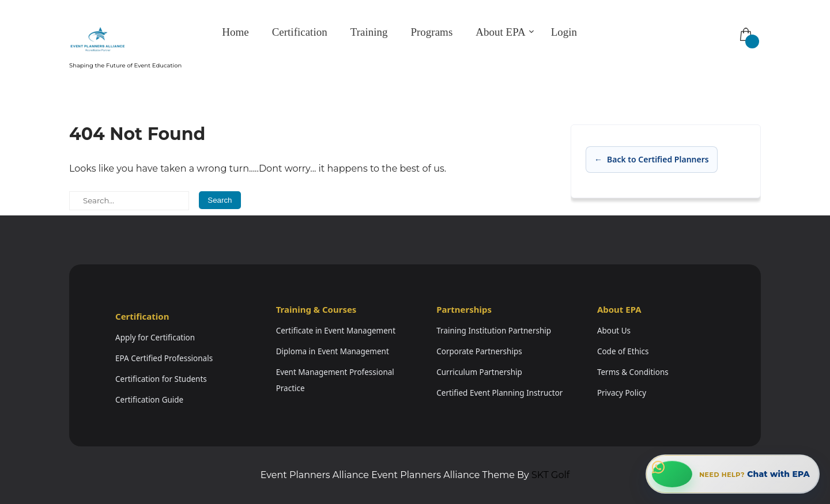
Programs (431, 32)
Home (235, 32)
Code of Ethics (623, 351)
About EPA (500, 32)
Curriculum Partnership (479, 372)
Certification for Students (161, 379)
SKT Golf (550, 475)
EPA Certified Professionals (164, 358)
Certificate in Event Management (336, 331)
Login (564, 32)
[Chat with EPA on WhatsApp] (733, 474)
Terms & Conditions (633, 372)
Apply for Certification (155, 338)
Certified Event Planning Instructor (499, 393)
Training (369, 32)
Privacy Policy (622, 393)
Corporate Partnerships (479, 351)
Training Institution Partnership (494, 331)
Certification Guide (149, 400)
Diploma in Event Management (333, 351)
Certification (300, 32)
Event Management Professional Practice (335, 380)
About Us (614, 331)
